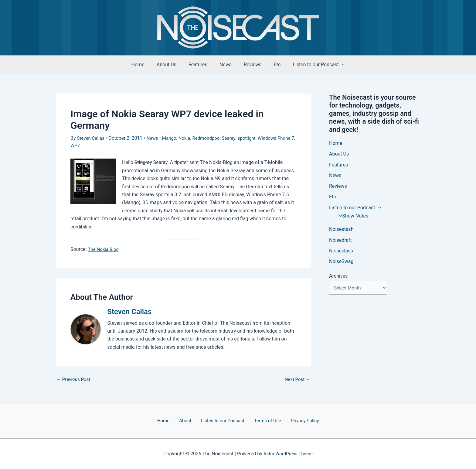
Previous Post (74, 379)
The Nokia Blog (104, 249)
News (226, 65)
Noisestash (341, 231)
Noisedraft (340, 242)
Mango (172, 138)
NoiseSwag (341, 264)
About (187, 421)
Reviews (250, 65)
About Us (171, 65)
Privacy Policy (298, 421)
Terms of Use (264, 421)
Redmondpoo (211, 138)
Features (200, 65)
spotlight (253, 138)
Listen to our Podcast (222, 421)
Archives (338, 278)
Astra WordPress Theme (288, 454)
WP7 (95, 145)
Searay (235, 138)
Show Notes (351, 217)
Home (145, 65)
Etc (272, 65)
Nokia (188, 138)
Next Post (297, 379)
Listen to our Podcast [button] (311, 65)
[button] (335, 65)
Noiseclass (341, 253)
